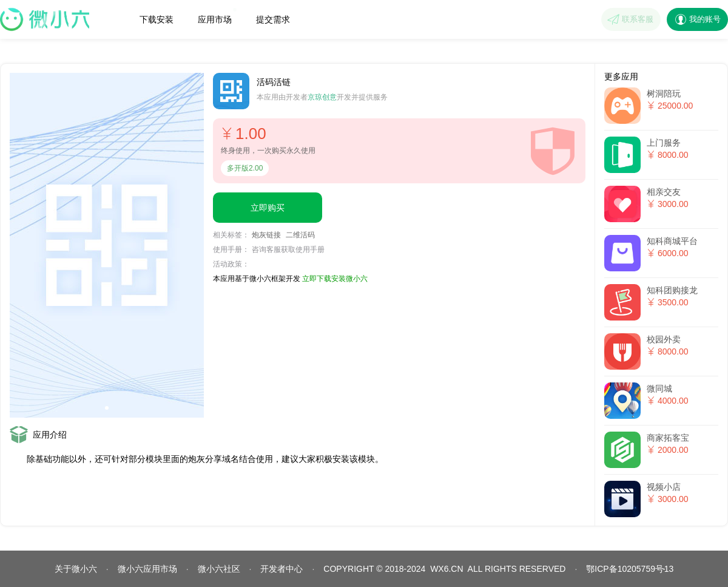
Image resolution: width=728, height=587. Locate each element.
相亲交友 (664, 192)
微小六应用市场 (147, 569)
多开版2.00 (245, 168)
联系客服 (638, 19)
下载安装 (157, 19)
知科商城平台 (672, 241)
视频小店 (664, 487)
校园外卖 (664, 339)
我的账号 (705, 19)
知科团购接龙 (672, 290)
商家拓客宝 (668, 438)
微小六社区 (219, 569)
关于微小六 (76, 569)
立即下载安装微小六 (335, 279)
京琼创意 (322, 97)
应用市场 (217, 16)
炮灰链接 (266, 235)
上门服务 (664, 143)
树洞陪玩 (664, 93)
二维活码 (300, 235)
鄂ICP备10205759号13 (630, 569)
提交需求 (273, 19)
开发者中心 (281, 569)
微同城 (659, 389)
